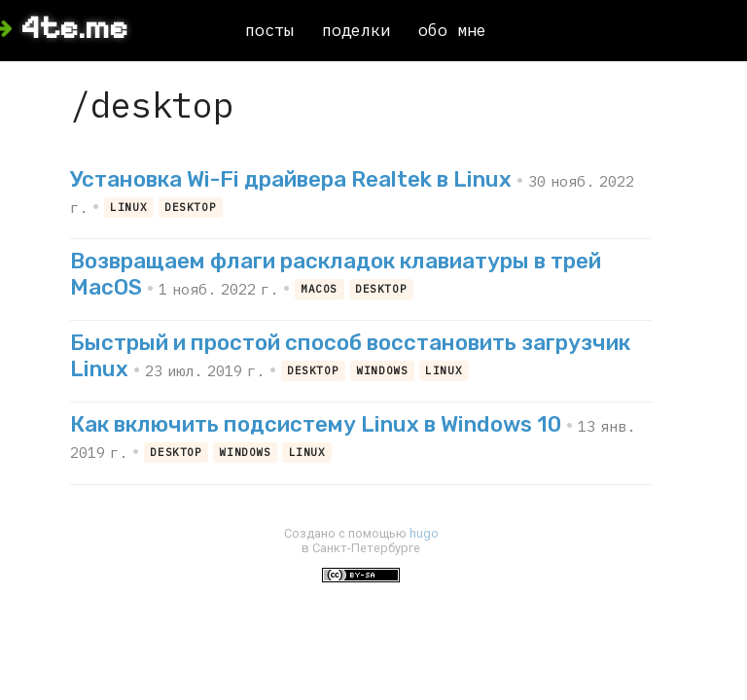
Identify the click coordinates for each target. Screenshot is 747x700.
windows (382, 371)
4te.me (74, 28)
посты (269, 30)
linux (128, 207)
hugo (424, 533)
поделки (356, 30)
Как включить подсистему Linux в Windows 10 (316, 424)
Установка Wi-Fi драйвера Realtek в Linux (291, 179)
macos (319, 290)
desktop (190, 207)
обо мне (452, 30)
